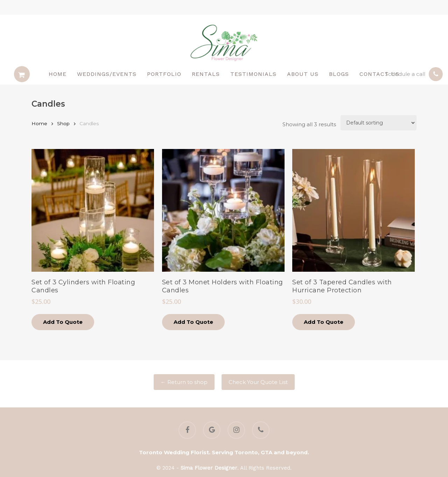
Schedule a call (405, 74)
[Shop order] (379, 123)
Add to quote (63, 322)
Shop (63, 123)
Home (39, 123)
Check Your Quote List (258, 382)
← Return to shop (184, 382)
